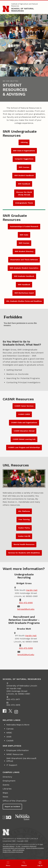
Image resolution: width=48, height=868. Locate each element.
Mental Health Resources (24, 544)
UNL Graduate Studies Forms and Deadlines (24, 301)
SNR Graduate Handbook (24, 276)
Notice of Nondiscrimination (35, 848)
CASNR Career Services (24, 406)
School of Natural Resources (23, 10)
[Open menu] (8, 864)
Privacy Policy (7, 850)
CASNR (10, 741)
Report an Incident (12, 807)
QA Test (18, 846)
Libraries (7, 789)
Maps (5, 793)
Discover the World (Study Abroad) (24, 193)
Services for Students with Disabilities (24, 553)
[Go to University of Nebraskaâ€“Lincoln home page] (6, 832)
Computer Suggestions (24, 159)
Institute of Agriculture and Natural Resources (25, 5)
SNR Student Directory (24, 251)
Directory (7, 777)
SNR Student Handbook (24, 175)
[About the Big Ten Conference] (7, 817)
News (5, 797)
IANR (9, 737)
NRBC (9, 733)
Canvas (10, 729)
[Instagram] (16, 712)
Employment (9, 781)
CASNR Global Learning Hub (24, 439)
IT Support (12, 765)
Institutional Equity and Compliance (14, 848)
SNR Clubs (24, 235)
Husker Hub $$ (24, 536)
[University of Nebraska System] (23, 817)
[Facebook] (4, 711)
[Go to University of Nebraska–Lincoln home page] (6, 9)
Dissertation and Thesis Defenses (24, 260)
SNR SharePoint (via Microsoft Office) (21, 760)
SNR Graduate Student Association (24, 268)
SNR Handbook (24, 184)
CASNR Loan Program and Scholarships (24, 447)
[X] (10, 711)
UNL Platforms (24, 511)
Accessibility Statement (29, 846)
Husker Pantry (24, 528)
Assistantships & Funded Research (24, 226)
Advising (24, 142)
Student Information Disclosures (13, 852)
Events (6, 785)
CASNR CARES (24, 414)
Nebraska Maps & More (18, 725)
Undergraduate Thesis (24, 203)
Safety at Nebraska (18, 850)
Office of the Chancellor (15, 801)
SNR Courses (24, 167)
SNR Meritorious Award (24, 293)
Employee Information (18, 750)
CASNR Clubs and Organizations (24, 423)
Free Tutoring (24, 519)
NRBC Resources (15, 754)
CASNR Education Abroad (24, 431)
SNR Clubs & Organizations (24, 151)
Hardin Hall (32, 590)
